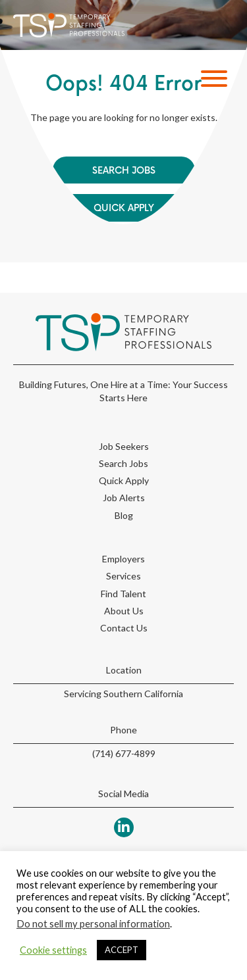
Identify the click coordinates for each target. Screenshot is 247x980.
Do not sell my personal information (93, 924)
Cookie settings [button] (53, 950)
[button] (211, 79)
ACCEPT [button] (122, 950)
